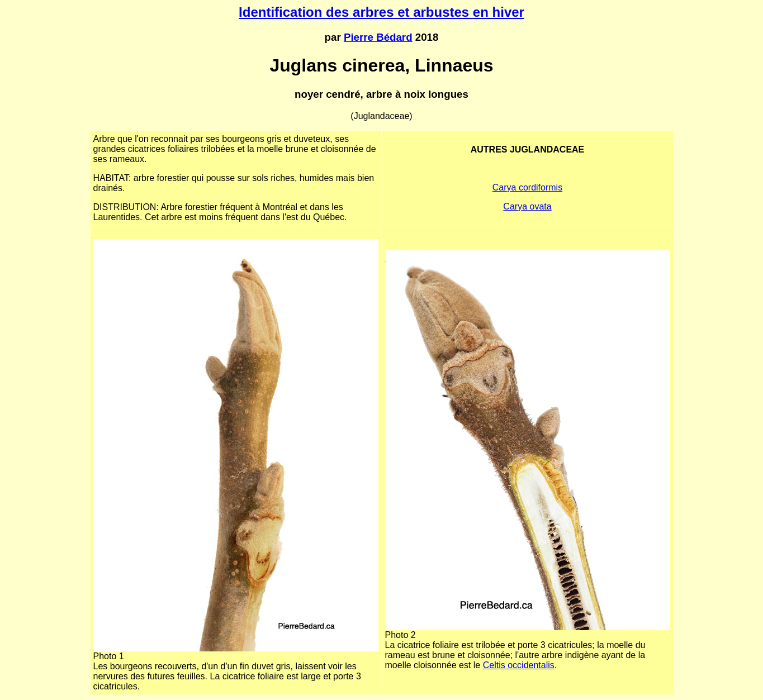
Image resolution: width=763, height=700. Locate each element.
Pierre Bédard (378, 37)
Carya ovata (527, 206)
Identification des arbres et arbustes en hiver (381, 12)
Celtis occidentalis (519, 665)
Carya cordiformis (527, 187)
